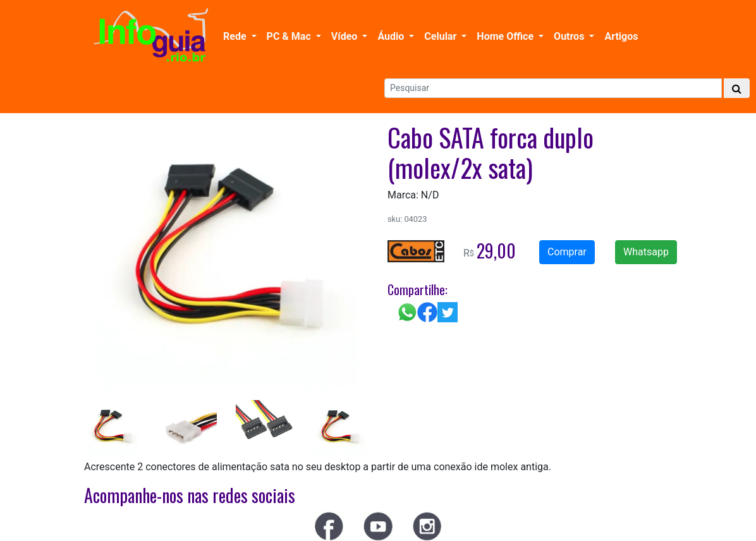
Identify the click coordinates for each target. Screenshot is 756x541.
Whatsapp (646, 252)
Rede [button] (236, 36)
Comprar (567, 252)
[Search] (553, 88)
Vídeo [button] (345, 36)
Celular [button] (442, 36)
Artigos (621, 36)
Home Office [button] (506, 36)
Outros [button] (570, 36)
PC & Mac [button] (290, 36)
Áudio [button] (392, 36)
